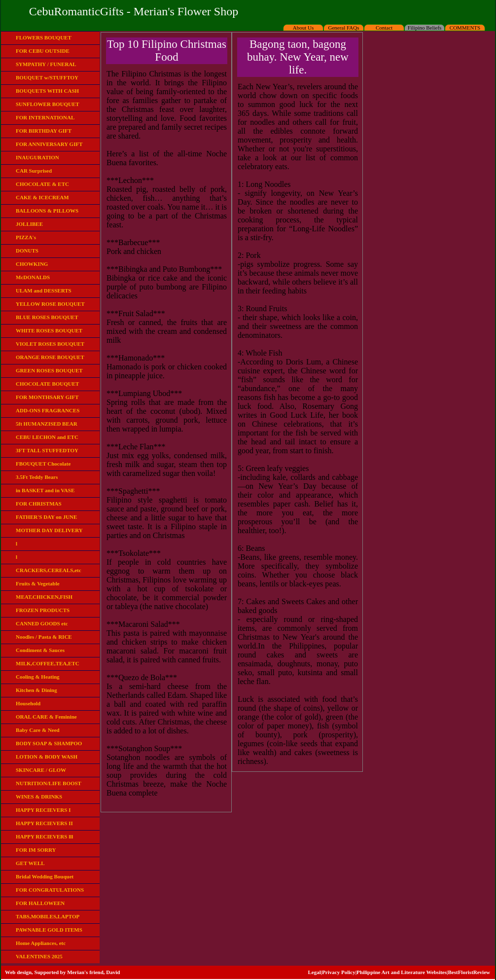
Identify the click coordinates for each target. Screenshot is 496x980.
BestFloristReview (469, 972)
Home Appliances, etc (41, 943)
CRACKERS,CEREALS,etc (49, 570)
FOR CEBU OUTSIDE (43, 51)
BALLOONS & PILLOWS (47, 211)
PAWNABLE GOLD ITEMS (49, 930)
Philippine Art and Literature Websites (402, 972)
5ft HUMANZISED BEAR (47, 424)
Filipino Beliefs (425, 28)
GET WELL (30, 863)
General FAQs (343, 28)
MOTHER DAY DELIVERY (49, 530)
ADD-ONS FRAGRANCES (48, 410)
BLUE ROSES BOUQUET (47, 317)
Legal (314, 972)
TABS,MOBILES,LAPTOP (48, 916)
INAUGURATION (37, 157)
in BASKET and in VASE (45, 490)
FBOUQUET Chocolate (43, 464)
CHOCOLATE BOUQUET (47, 384)
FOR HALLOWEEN (40, 903)
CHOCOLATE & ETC (42, 184)
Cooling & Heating (38, 677)
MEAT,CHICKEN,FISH (44, 597)
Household (28, 703)
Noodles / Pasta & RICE (44, 637)
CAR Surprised (34, 171)
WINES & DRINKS (39, 797)
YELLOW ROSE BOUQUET (50, 304)
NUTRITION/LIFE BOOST (49, 783)
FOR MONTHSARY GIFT (47, 397)
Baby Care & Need (38, 730)
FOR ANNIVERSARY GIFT (49, 144)
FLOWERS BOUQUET (44, 37)
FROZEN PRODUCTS (43, 610)
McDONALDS (33, 277)
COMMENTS (465, 28)
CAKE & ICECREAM (42, 197)
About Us (303, 28)
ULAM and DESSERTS (44, 290)
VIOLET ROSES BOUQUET (50, 344)
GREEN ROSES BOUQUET (49, 370)
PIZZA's (26, 237)
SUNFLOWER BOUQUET (48, 104)
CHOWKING (32, 264)
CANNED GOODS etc (42, 623)
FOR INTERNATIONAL (45, 117)
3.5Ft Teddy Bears (37, 477)
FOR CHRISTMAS (39, 504)
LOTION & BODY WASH (47, 757)
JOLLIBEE (29, 224)
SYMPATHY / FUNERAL (46, 64)
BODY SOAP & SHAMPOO (49, 743)
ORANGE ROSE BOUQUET (50, 357)
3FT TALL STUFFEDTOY (47, 450)
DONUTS (27, 251)
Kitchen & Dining (36, 690)
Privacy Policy (339, 972)
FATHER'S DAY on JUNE (46, 517)
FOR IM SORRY (36, 850)
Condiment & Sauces (40, 650)
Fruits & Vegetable (38, 583)
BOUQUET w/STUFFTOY (47, 77)
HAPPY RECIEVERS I (43, 810)
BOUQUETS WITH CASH (47, 91)
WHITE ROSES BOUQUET (49, 330)
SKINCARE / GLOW (41, 770)
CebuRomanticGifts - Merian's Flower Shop (134, 11)
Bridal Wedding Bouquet (45, 876)
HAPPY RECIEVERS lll (44, 836)
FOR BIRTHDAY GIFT (44, 131)
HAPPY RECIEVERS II (44, 823)
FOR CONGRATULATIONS (50, 890)
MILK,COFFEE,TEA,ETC (48, 663)
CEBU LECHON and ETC (47, 437)
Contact (384, 28)
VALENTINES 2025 (39, 956)
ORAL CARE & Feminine (46, 717)
